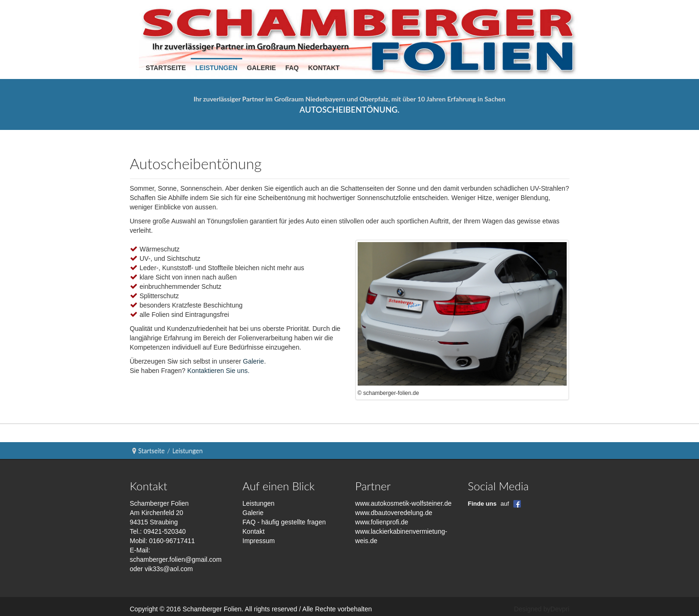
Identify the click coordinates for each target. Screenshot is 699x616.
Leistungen (259, 503)
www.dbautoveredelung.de (394, 513)
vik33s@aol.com (169, 569)
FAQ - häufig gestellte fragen (284, 522)
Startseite (152, 450)
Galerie (254, 361)
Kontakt (254, 531)
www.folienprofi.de (382, 522)
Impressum (259, 541)
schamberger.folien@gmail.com (176, 559)
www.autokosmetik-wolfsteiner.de (404, 503)
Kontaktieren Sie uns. (218, 371)
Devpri (560, 609)
